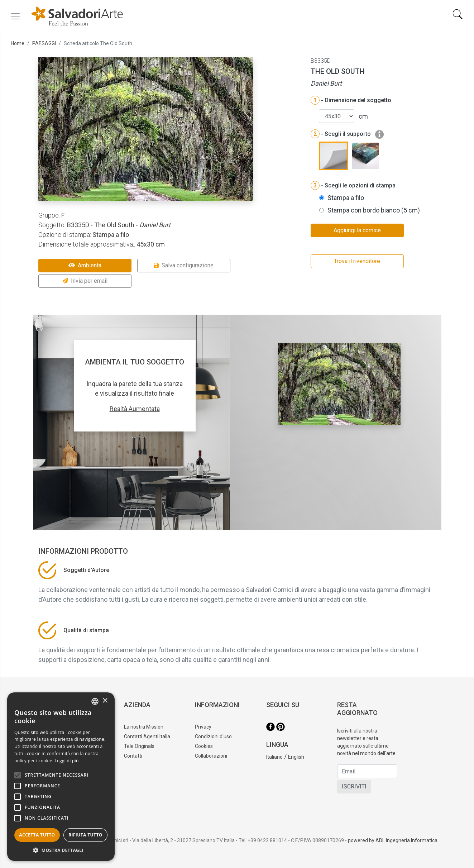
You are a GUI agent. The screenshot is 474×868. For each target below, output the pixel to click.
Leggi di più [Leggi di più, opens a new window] (67, 761)
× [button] (105, 701)
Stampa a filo (346, 198)
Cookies (204, 746)
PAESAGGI (44, 43)
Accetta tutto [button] (37, 835)
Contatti (133, 756)
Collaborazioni (211, 756)
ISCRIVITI (354, 786)
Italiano (274, 757)
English (296, 757)
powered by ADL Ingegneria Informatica (393, 840)
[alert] (61, 777)
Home (18, 43)
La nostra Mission (144, 727)
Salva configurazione (184, 265)
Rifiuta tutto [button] (85, 835)
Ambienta (85, 265)
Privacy (203, 727)
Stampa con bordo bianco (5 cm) (374, 210)
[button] (61, 850)
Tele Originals (139, 746)
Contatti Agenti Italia (147, 736)
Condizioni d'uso (213, 736)
